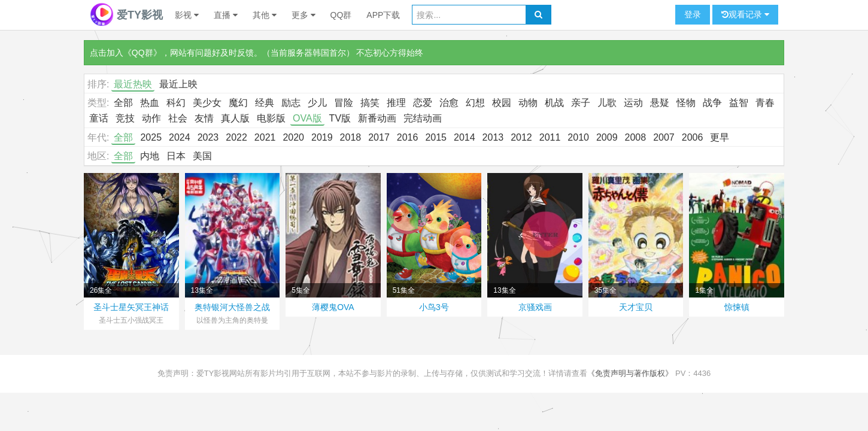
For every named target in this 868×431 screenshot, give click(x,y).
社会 (178, 118)
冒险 (344, 103)
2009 (607, 137)
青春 (765, 103)
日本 (176, 156)
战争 (712, 103)
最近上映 (178, 84)
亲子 (581, 103)
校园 (502, 103)
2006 (693, 137)
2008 (636, 137)
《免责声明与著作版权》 (630, 373)
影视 (187, 15)
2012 (521, 137)
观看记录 (745, 15)
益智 (739, 103)
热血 (150, 103)
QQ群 (341, 15)
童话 (99, 118)
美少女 (207, 103)
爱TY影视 (126, 15)
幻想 (475, 103)
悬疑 (660, 103)
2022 (236, 137)
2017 (379, 137)
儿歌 (607, 103)
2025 (151, 137)
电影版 (271, 118)
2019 (322, 137)
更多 (304, 15)
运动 (633, 103)
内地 (150, 156)
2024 (180, 137)
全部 (123, 103)
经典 (265, 103)
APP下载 (383, 15)
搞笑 (370, 103)
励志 (291, 103)
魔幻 (238, 103)
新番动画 (377, 118)
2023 (208, 137)
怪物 (686, 103)
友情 (204, 118)
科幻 (176, 103)
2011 (550, 137)
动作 (151, 118)
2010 (578, 137)
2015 (436, 137)
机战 (554, 103)
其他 (265, 15)
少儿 (317, 103)
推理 (396, 103)
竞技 (125, 118)
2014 (465, 137)
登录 (693, 14)
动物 (528, 103)
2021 (265, 137)
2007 (664, 137)
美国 (202, 156)
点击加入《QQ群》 (126, 53)
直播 (226, 15)
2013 (493, 137)
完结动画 (423, 118)
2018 (351, 137)
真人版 (235, 118)
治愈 (449, 103)
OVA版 (307, 118)
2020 (293, 137)
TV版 (340, 118)
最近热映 (133, 84)
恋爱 (423, 103)
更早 (720, 137)
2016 (408, 137)
